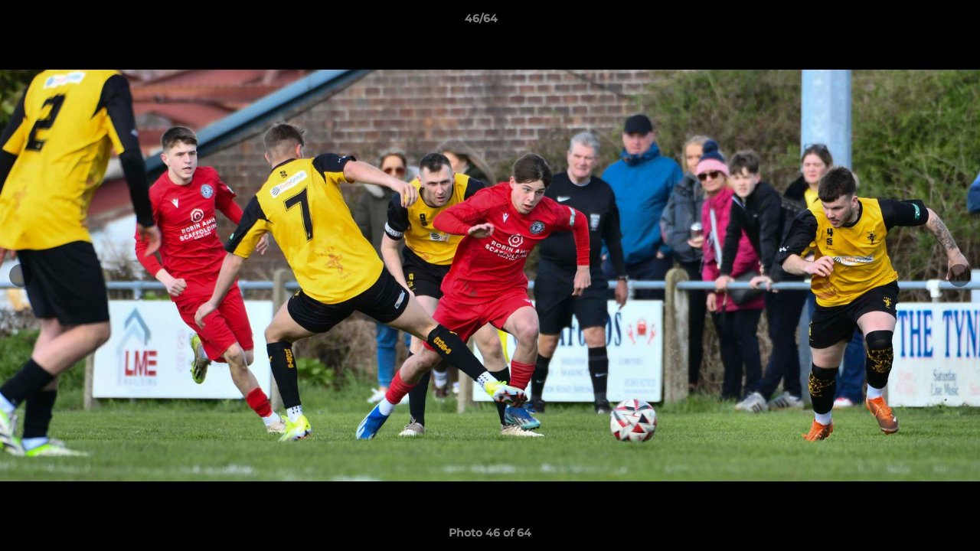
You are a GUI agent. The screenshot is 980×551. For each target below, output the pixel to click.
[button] (916, 22)
